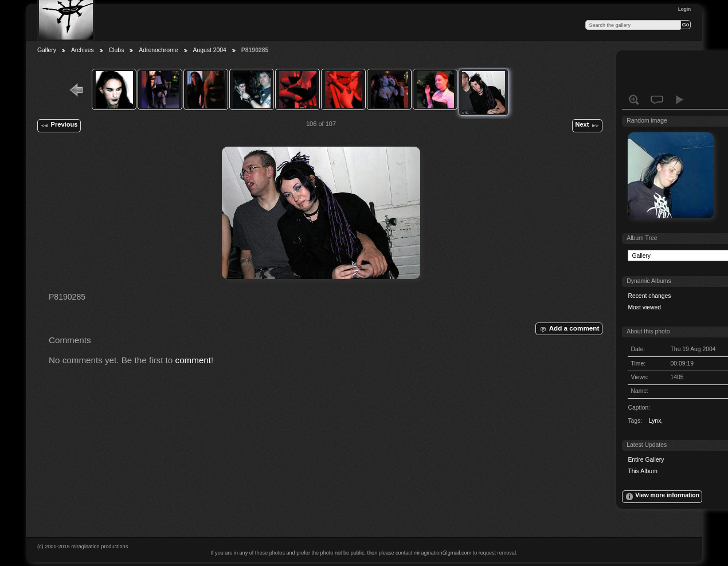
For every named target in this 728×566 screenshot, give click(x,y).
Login (684, 9)
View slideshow (680, 100)
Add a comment (569, 329)
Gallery (47, 50)
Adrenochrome (158, 50)
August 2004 (210, 50)
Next (587, 125)
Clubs (117, 50)
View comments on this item (657, 100)
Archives (83, 50)
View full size (634, 100)
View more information (662, 497)
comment (193, 360)
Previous (59, 125)
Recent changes (649, 296)
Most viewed (644, 307)
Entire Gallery (646, 460)
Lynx (655, 421)
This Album (642, 471)
